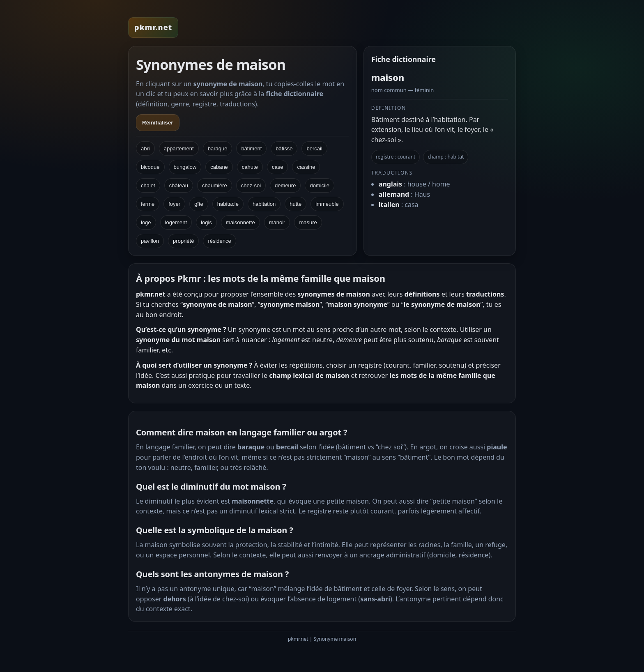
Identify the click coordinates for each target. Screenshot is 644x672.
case (277, 167)
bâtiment (251, 148)
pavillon (150, 241)
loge (146, 222)
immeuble (327, 204)
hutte (296, 204)
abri (145, 148)
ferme (148, 204)
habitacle (228, 204)
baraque (218, 148)
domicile (320, 185)
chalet (148, 185)
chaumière (215, 185)
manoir (277, 222)
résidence (219, 241)
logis (206, 222)
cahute (250, 167)
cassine (306, 167)
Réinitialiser (158, 123)
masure (308, 222)
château (179, 185)
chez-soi (251, 185)
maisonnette (240, 222)
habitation (264, 204)
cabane (219, 167)
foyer (174, 204)
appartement (179, 148)
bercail (314, 148)
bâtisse (284, 148)
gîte (199, 204)
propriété (183, 241)
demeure (285, 185)
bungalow (185, 167)
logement (176, 222)
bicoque (150, 167)
